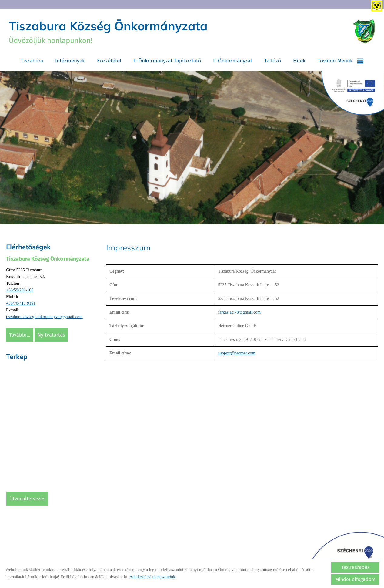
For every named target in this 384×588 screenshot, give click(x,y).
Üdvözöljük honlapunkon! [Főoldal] (109, 32)
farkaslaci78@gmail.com (239, 312)
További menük (341, 60)
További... (20, 335)
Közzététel (109, 60)
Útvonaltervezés (27, 498)
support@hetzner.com (237, 353)
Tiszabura (32, 60)
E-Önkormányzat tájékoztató (167, 60)
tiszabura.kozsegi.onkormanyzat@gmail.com (44, 316)
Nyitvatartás (51, 335)
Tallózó (273, 60)
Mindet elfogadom (355, 579)
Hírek (299, 60)
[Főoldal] (364, 32)
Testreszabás (355, 567)
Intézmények (70, 60)
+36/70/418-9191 (21, 303)
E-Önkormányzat (233, 60)
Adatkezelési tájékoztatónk (152, 577)
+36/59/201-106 (20, 290)
